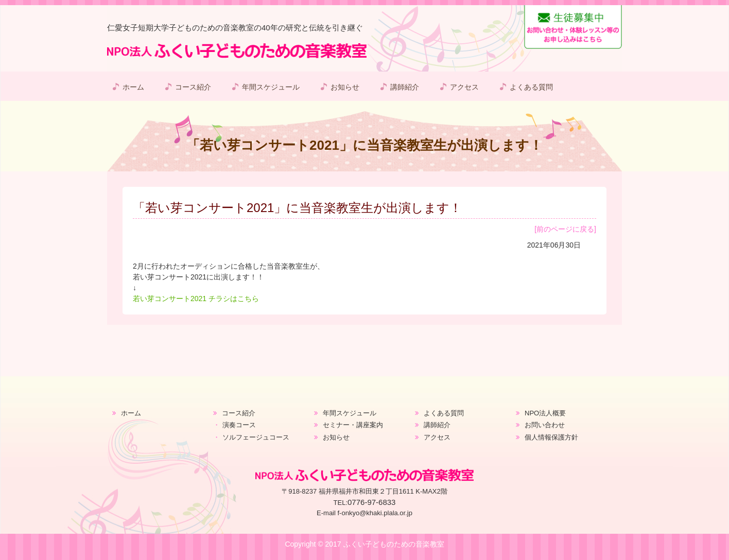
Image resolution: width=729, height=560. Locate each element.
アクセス (464, 87)
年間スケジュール (271, 87)
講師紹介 (405, 87)
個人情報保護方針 (551, 437)
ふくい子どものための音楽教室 (394, 544)
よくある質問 (531, 87)
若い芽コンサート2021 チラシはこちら (196, 299)
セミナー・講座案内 (353, 425)
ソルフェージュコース (256, 437)
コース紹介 (193, 87)
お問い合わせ (545, 425)
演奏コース (239, 425)
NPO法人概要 (545, 413)
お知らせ (345, 87)
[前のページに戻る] (565, 229)
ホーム (133, 87)
